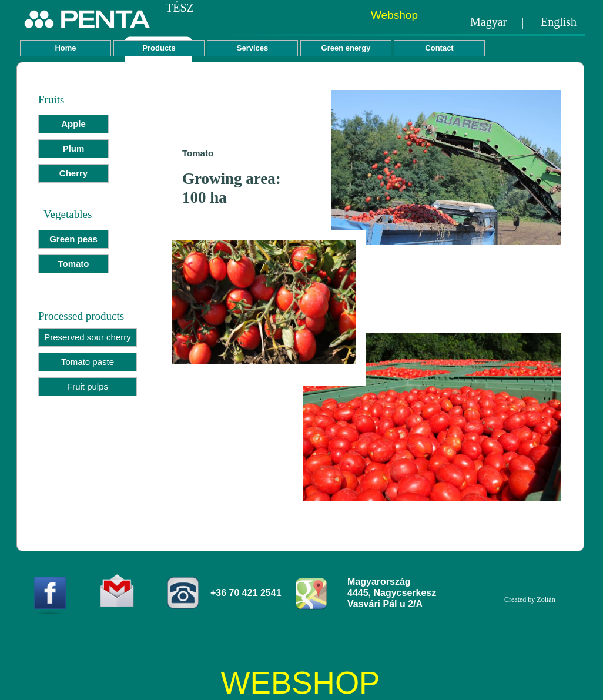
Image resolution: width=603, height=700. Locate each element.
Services (253, 48)
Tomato (73, 264)
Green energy (346, 48)
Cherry (73, 173)
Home (65, 48)
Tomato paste (88, 362)
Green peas (73, 239)
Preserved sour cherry (88, 337)
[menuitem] (73, 127)
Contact (439, 48)
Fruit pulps (88, 386)
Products (159, 48)
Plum (74, 148)
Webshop (394, 15)
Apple (73, 124)
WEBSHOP (301, 683)
